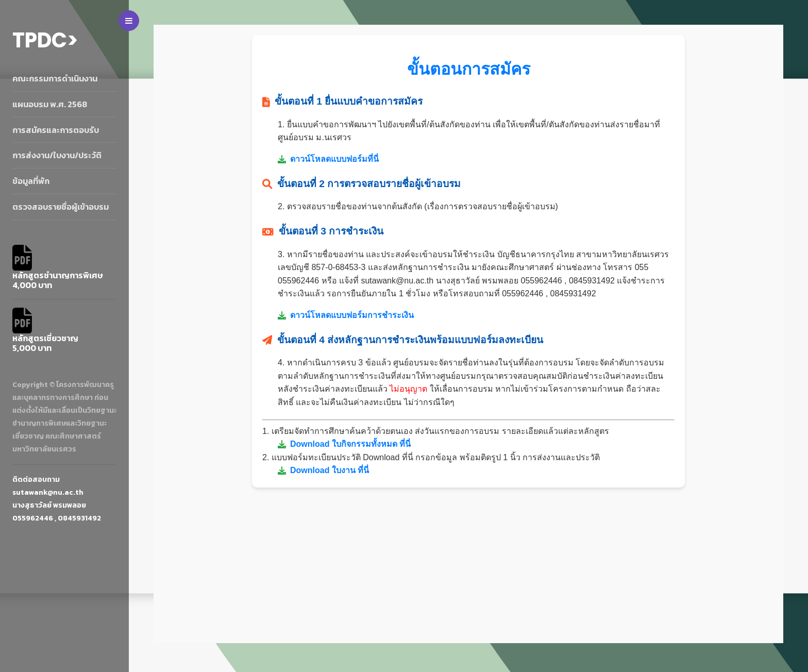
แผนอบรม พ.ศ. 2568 (50, 104)
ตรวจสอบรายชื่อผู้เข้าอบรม (61, 207)
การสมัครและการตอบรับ (56, 130)
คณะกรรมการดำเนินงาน (55, 78)
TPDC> (45, 40)
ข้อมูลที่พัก (31, 181)
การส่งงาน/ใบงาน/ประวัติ (57, 155)
